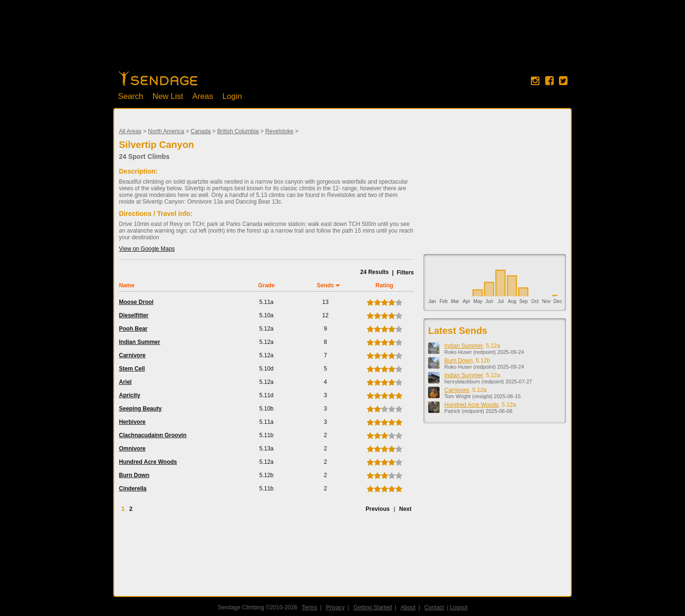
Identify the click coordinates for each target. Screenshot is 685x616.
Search (131, 96)
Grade (267, 285)
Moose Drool (136, 302)
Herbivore (132, 422)
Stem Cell (132, 369)
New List (168, 96)
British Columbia (238, 131)
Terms (309, 607)
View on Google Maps (147, 249)
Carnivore (132, 355)
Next (405, 509)
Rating (384, 285)
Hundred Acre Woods (148, 462)
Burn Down (134, 475)
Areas (203, 96)
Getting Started (373, 607)
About (408, 607)
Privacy (335, 607)
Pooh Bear (133, 329)
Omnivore (132, 449)
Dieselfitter (134, 315)
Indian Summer (140, 342)
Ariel (125, 382)
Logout (459, 607)
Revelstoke (279, 131)
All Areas (130, 131)
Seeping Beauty (140, 409)
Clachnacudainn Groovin (153, 435)
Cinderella (133, 489)
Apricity (130, 395)
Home (158, 78)
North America (166, 131)
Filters (405, 273)
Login (232, 96)
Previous (377, 509)
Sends (325, 285)
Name (127, 285)
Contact (434, 607)
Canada (201, 131)
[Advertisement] (342, 40)
